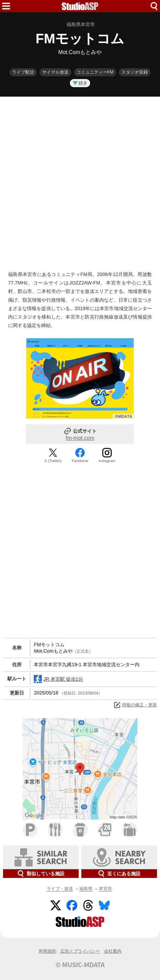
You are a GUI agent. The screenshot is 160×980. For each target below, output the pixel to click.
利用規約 (48, 951)
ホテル (130, 830)
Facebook (80, 461)
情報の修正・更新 (135, 705)
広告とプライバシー (80, 951)
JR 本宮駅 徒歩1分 (58, 679)
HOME (80, 6)
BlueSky (104, 905)
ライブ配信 (23, 72)
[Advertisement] (80, 182)
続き (80, 83)
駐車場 (30, 830)
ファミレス (55, 830)
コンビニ (105, 830)
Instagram (107, 461)
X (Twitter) (53, 461)
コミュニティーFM (95, 72)
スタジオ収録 (135, 72)
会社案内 (113, 951)
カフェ (80, 830)
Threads (88, 905)
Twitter (56, 905)
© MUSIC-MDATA (80, 964)
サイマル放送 (55, 72)
